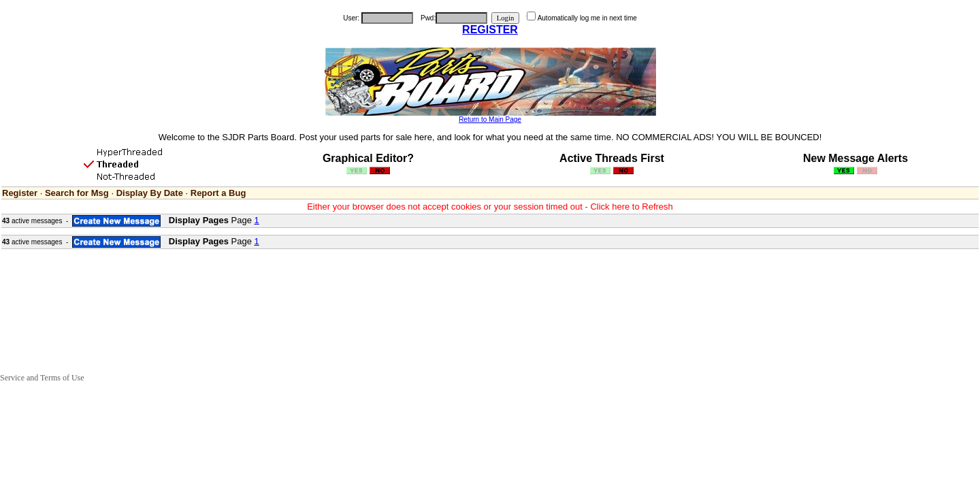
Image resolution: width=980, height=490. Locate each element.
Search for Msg (77, 193)
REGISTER (490, 30)
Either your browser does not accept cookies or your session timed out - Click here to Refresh (490, 207)
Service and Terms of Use (42, 378)
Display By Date (150, 193)
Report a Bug (218, 193)
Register (20, 193)
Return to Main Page (490, 119)
